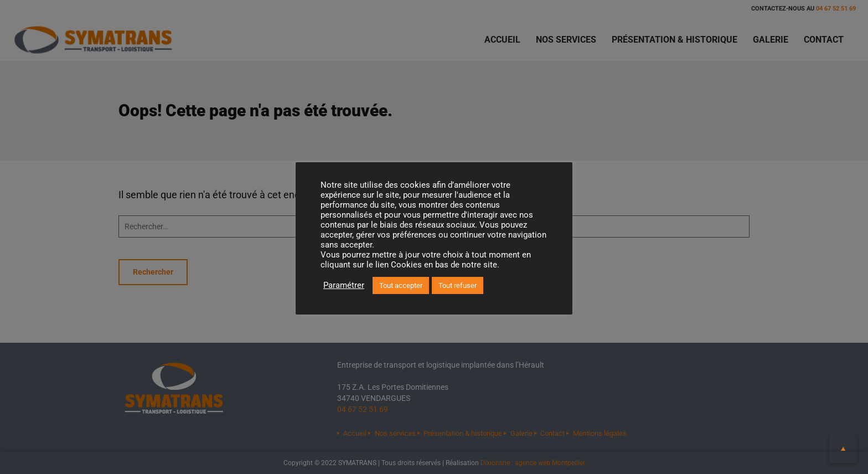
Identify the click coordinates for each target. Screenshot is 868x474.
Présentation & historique (675, 40)
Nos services (566, 40)
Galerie (771, 40)
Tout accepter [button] (401, 285)
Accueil (502, 40)
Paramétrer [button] (344, 285)
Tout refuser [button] (458, 285)
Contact (824, 40)
